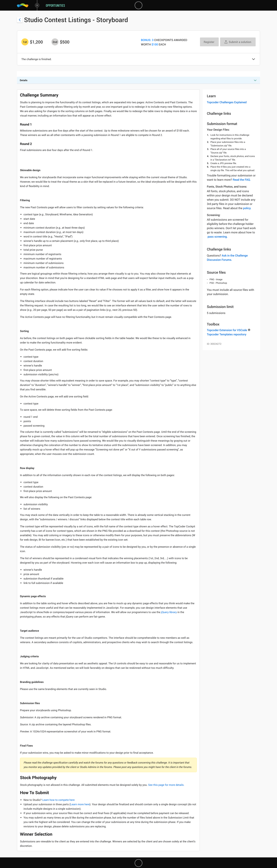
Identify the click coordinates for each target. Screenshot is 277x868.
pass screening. (218, 237)
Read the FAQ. (242, 180)
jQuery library (169, 612)
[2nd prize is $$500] (55, 42)
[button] (254, 59)
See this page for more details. (166, 785)
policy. (247, 208)
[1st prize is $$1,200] (25, 42)
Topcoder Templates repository (227, 334)
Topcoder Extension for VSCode (227, 330)
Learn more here (80, 804)
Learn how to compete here (58, 800)
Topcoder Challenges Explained (227, 102)
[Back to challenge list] (20, 20)
